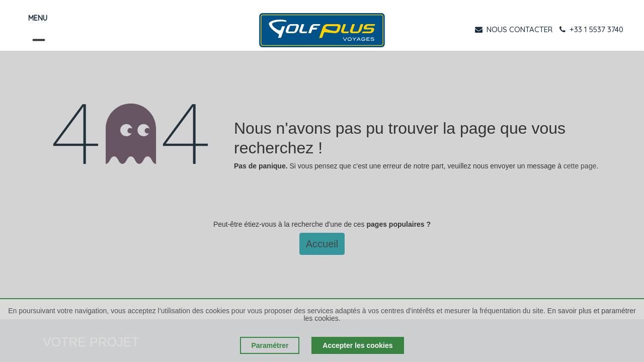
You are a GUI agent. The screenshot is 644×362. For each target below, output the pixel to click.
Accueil (322, 244)
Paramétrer (270, 345)
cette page (580, 166)
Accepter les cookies (357, 345)
